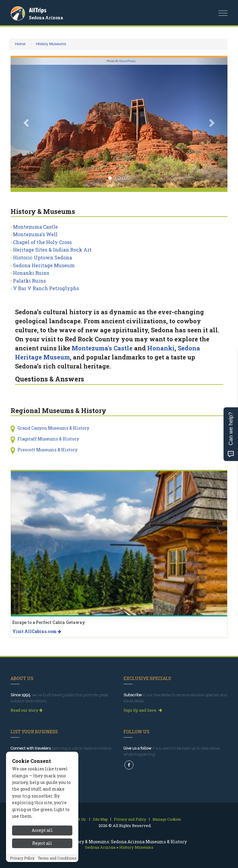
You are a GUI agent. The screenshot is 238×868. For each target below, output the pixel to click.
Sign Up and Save (143, 710)
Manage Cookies (167, 819)
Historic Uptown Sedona (42, 257)
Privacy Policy (22, 858)
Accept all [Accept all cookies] (42, 830)
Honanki (161, 348)
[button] (27, 123)
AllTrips (38, 10)
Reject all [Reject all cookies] (42, 843)
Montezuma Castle (35, 227)
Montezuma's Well (35, 234)
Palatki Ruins (29, 281)
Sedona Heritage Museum (44, 265)
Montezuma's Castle (102, 348)
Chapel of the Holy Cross (42, 242)
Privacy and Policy (130, 819)
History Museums (51, 44)
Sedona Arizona (46, 18)
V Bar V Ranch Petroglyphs (46, 288)
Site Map (100, 819)
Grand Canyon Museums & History (53, 428)
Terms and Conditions (57, 858)
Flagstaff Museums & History (48, 439)
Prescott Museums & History (47, 450)
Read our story (27, 710)
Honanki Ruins (31, 273)
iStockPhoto (127, 61)
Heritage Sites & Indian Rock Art (52, 250)
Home (20, 44)
